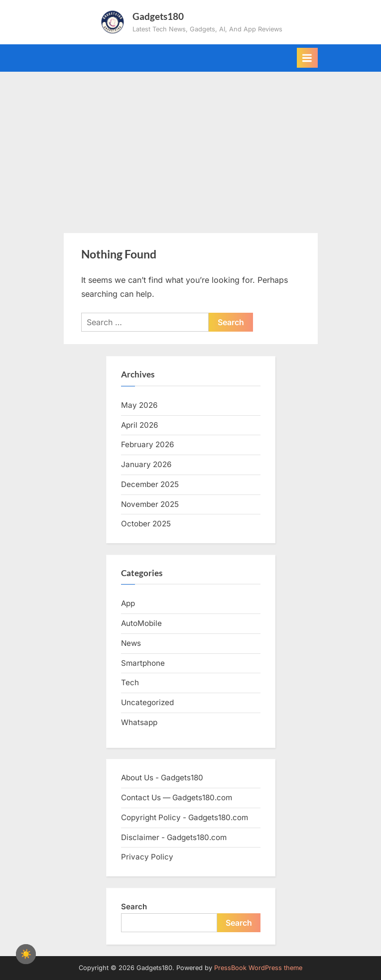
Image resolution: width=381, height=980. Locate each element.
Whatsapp (139, 722)
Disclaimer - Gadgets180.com (174, 837)
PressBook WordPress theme (258, 968)
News (131, 643)
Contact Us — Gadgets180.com (177, 797)
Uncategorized (147, 702)
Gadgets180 (158, 16)
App (128, 603)
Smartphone (143, 663)
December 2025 (150, 484)
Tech (130, 682)
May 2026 (139, 405)
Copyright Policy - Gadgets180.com (185, 817)
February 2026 (147, 444)
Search (134, 907)
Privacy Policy (147, 857)
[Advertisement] (190, 146)
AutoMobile (141, 623)
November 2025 (150, 504)
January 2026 (146, 464)
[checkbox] (26, 954)
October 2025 (146, 524)
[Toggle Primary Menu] (307, 58)
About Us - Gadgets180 (162, 778)
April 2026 (139, 425)
